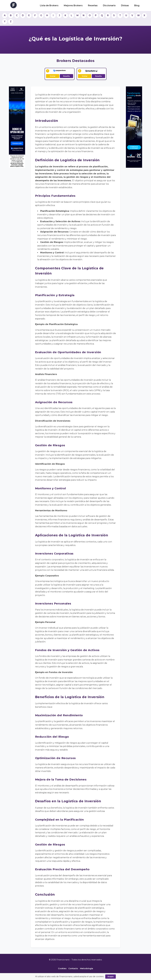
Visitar (53, 76)
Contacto (73, 968)
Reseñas (93, 5)
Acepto (110, 977)
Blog (137, 5)
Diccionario (109, 5)
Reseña (66, 76)
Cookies (62, 968)
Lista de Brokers (49, 5)
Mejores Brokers (73, 5)
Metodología (86, 968)
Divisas (125, 5)
